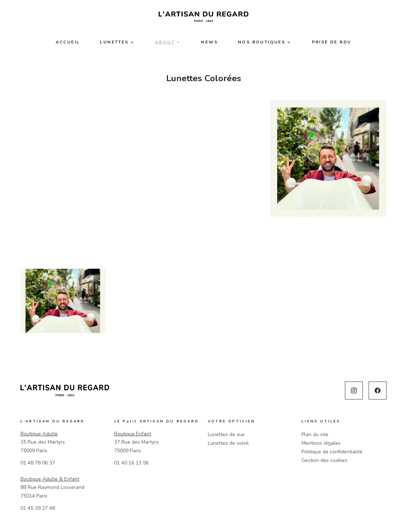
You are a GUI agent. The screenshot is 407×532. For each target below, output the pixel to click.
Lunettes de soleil (228, 443)
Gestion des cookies (324, 460)
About (165, 42)
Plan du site (315, 434)
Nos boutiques (262, 42)
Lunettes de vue (226, 434)
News (209, 42)
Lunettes (114, 42)
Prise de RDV (332, 42)
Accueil (68, 42)
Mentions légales (321, 443)
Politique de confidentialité (332, 452)
